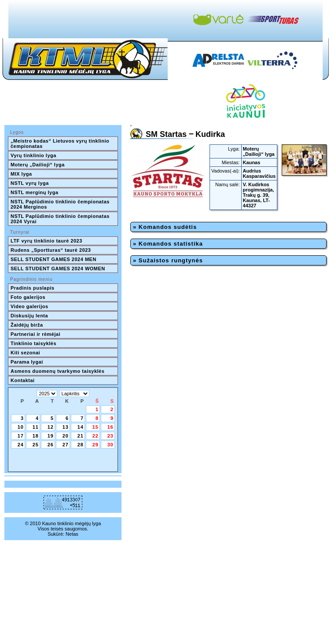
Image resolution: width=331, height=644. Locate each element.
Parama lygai (27, 362)
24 (21, 445)
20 (66, 436)
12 (51, 427)
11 (36, 427)
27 (66, 445)
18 (36, 436)
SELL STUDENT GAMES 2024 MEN (53, 259)
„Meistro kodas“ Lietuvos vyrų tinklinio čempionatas (61, 144)
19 (51, 436)
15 (96, 427)
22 (96, 436)
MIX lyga (21, 174)
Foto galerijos (28, 297)
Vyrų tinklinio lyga (33, 155)
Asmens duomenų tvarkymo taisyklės (57, 371)
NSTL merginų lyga (35, 192)
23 (110, 436)
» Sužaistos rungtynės (168, 260)
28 (81, 445)
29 (96, 445)
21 (81, 436)
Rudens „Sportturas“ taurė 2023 (51, 250)
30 (110, 445)
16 (110, 427)
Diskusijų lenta (29, 316)
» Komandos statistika (168, 244)
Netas (72, 534)
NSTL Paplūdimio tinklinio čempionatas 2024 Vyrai (61, 219)
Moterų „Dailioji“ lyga (38, 165)
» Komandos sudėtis (165, 227)
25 (36, 445)
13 (66, 427)
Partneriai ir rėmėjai (35, 334)
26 (51, 445)
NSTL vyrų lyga (30, 183)
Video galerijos (29, 306)
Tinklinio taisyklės (33, 343)
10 (21, 427)
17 (21, 436)
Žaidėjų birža (27, 325)
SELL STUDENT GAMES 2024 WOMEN (58, 269)
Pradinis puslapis (33, 288)
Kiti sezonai (25, 353)
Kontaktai (23, 380)
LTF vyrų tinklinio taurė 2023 (46, 241)
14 (81, 427)
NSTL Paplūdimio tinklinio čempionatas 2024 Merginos (61, 204)
